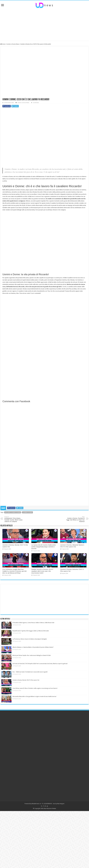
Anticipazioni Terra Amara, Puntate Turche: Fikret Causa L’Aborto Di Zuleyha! (15, 519)
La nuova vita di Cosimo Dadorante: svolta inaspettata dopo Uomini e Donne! (44, 547)
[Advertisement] (45, 25)
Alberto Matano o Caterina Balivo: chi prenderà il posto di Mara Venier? (33, 647)
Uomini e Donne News (13, 44)
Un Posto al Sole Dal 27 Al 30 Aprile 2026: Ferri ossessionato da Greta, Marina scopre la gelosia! (40, 664)
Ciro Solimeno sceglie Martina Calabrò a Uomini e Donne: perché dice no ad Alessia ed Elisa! (14, 571)
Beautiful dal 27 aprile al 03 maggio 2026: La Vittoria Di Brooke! (31, 631)
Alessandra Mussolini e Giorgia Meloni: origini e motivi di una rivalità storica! (34, 696)
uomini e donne (28, 512)
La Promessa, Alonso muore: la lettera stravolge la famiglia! (30, 639)
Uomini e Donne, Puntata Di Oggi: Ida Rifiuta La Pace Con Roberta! (74, 519)
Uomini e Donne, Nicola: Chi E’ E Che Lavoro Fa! (26, 680)
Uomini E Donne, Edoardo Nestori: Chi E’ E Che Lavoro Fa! (72, 546)
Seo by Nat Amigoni (59, 804)
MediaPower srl (36, 804)
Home (3, 44)
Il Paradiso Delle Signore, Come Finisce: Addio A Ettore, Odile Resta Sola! (33, 623)
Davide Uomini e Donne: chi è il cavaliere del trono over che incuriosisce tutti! (42, 571)
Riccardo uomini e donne (13, 512)
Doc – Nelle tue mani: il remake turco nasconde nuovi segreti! (30, 672)
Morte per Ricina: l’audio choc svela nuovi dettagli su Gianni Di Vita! (32, 655)
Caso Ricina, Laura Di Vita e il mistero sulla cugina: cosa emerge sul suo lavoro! (35, 688)
